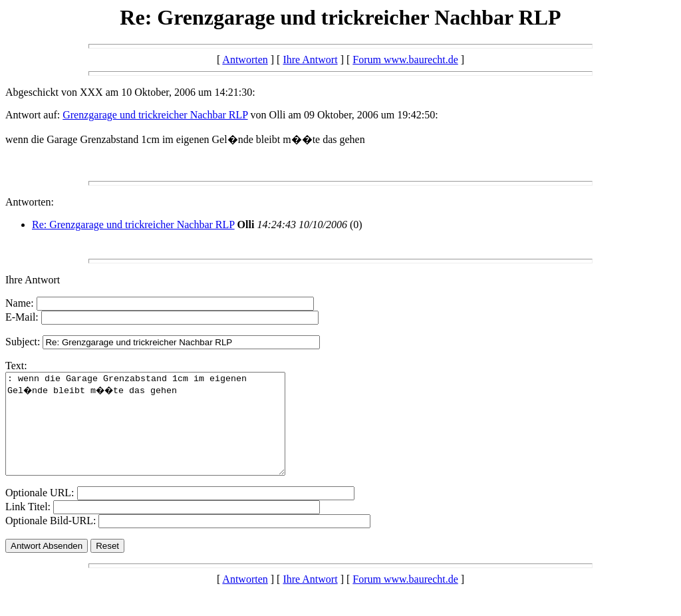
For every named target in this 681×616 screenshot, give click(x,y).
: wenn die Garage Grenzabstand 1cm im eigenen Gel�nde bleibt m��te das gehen (162, 434)
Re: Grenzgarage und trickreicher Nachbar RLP (133, 225)
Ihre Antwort (310, 60)
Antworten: (30, 202)
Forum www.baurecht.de (405, 60)
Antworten (245, 60)
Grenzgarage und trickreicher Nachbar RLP (155, 115)
